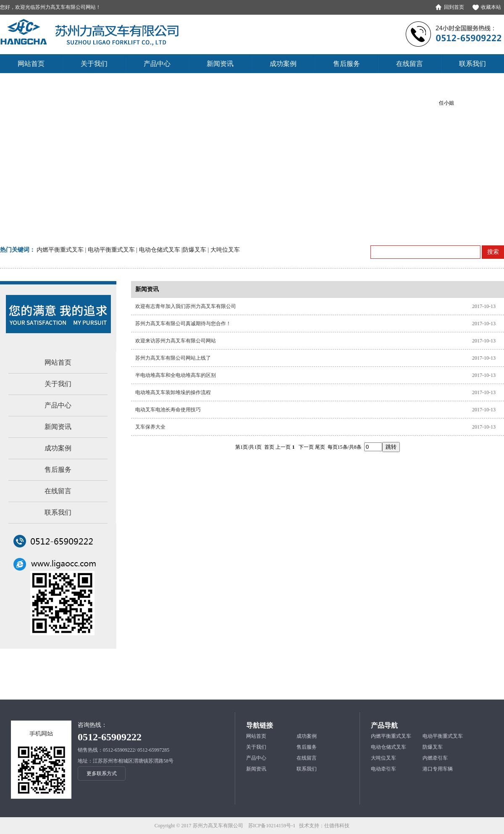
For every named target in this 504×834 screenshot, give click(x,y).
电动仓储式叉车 (388, 747)
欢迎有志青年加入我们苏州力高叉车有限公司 (186, 306)
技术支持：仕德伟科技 (324, 826)
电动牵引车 (383, 769)
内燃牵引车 (435, 758)
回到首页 (454, 7)
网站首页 (58, 362)
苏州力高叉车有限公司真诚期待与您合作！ (183, 324)
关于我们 (58, 384)
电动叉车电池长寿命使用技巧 (168, 410)
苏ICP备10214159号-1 (272, 826)
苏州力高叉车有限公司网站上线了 (173, 358)
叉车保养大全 (150, 427)
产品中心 (58, 405)
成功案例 (58, 448)
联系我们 (58, 512)
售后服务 (58, 470)
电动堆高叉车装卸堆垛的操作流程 (173, 392)
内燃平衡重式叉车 (391, 736)
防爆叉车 (433, 747)
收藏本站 (491, 7)
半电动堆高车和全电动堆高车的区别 (176, 375)
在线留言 (58, 491)
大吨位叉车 (383, 758)
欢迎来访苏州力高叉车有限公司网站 (176, 341)
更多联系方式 (102, 773)
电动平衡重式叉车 (443, 736)
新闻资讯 (58, 427)
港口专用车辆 (438, 769)
